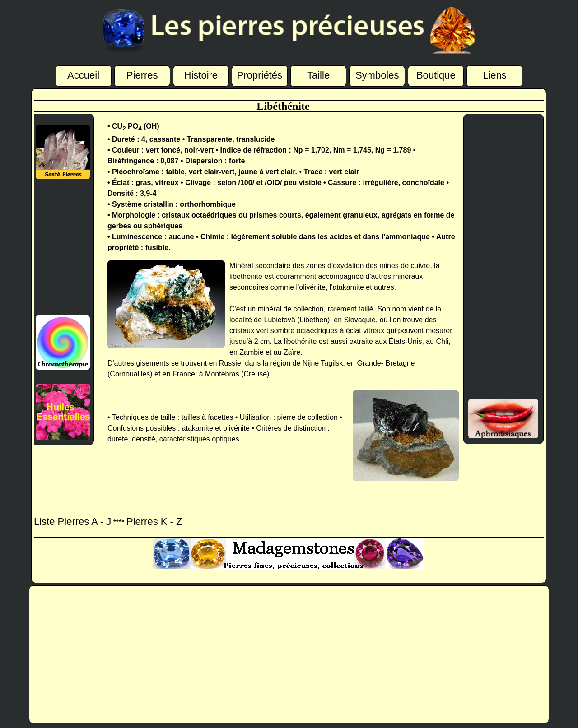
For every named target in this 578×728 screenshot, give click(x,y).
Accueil (83, 76)
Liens (495, 76)
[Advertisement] (61, 247)
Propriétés (260, 76)
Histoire (201, 76)
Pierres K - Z (154, 522)
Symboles (377, 76)
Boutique (436, 76)
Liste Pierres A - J (72, 522)
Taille (318, 76)
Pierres (142, 76)
